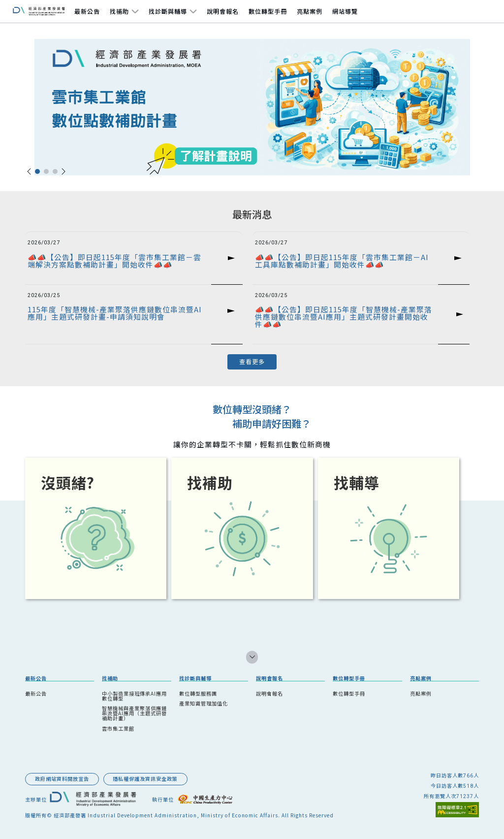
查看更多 (252, 361)
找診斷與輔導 (168, 11)
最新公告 (87, 11)
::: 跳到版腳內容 (42, 765)
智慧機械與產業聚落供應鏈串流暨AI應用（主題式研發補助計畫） (134, 713)
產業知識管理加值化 (204, 703)
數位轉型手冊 (268, 11)
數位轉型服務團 (198, 693)
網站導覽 (345, 11)
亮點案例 (310, 11)
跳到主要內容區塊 (18, 12)
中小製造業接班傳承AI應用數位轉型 (134, 696)
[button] (29, 171)
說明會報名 (223, 11)
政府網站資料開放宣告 (62, 779)
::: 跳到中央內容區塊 (23, 195)
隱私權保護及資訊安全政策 (145, 779)
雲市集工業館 (118, 728)
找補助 (119, 11)
